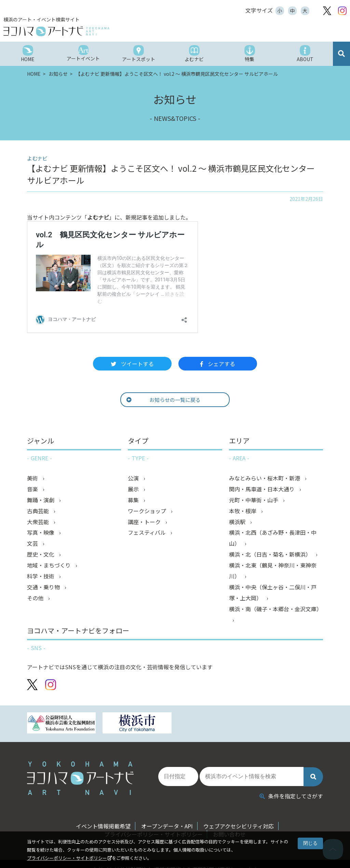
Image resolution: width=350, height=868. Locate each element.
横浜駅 (238, 522)
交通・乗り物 (44, 588)
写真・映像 (41, 533)
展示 (134, 489)
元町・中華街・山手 (254, 500)
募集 (134, 500)
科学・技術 (41, 577)
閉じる (310, 843)
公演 (134, 478)
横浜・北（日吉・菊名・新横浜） (271, 555)
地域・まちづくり (50, 566)
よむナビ (98, 217)
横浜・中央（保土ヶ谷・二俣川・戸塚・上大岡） (273, 593)
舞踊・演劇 (41, 500)
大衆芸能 (39, 522)
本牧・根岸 (243, 511)
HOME (34, 74)
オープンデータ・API (167, 826)
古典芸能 (39, 511)
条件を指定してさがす (291, 796)
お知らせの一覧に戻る (164, 400)
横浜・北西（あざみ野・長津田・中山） (273, 538)
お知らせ (59, 74)
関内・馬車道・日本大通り (262, 489)
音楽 (33, 489)
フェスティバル (147, 533)
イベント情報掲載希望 (103, 826)
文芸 (33, 544)
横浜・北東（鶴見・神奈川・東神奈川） (273, 571)
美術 (33, 478)
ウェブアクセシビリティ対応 (239, 826)
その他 (36, 599)
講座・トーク (145, 522)
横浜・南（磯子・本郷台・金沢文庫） (275, 610)
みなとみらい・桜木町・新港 (265, 478)
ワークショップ (148, 511)
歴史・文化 (41, 555)
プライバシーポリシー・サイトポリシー (67, 858)
